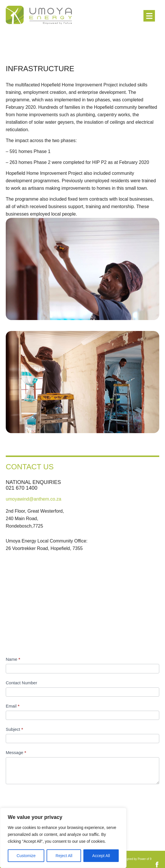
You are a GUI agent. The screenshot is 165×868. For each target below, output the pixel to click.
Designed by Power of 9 (136, 859)
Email (13, 706)
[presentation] (49, 801)
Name (13, 659)
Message (16, 752)
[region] (63, 838)
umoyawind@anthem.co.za (33, 499)
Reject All (64, 856)
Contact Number (21, 683)
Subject (14, 729)
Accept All (101, 856)
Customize (26, 856)
